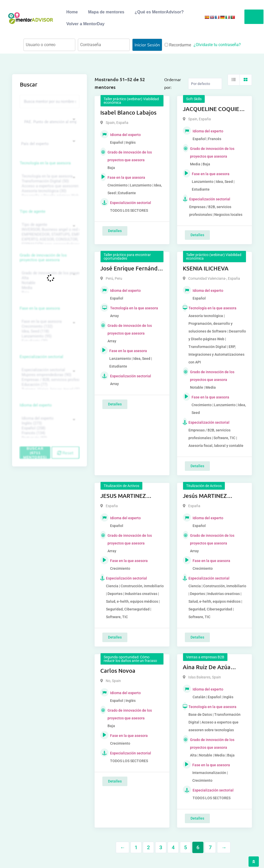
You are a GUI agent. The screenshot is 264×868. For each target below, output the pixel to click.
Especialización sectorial (42, 357)
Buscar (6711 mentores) (35, 453)
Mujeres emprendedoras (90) (49, 375)
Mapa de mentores (106, 12)
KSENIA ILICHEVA (206, 268)
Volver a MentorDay (85, 24)
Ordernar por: (173, 83)
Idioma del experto (36, 405)
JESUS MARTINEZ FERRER (123, 496)
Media (49, 288)
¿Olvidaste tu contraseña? (217, 45)
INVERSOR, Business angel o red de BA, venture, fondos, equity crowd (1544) (49, 230)
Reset (65, 453)
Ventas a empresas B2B (205, 657)
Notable (49, 283)
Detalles (115, 231)
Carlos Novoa (118, 671)
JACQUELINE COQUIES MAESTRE (213, 109)
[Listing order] (205, 84)
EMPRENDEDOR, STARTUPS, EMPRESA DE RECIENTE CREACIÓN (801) (49, 235)
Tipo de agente (33, 211)
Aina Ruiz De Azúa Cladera (207, 667)
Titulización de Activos (121, 486)
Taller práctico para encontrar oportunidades (127, 257)
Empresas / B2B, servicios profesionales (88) (49, 380)
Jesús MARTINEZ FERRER (205, 496)
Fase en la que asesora (40, 308)
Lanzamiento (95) (49, 336)
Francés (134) (49, 433)
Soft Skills (194, 99)
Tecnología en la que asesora (45, 163)
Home (72, 12)
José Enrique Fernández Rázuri (132, 269)
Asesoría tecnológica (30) (49, 191)
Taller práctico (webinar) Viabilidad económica (131, 101)
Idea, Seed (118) (49, 331)
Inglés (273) (49, 423)
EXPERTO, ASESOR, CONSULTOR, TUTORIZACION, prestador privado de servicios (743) (49, 239)
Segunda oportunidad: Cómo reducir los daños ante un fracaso (130, 659)
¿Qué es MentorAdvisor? (159, 12)
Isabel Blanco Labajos (128, 112)
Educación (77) (49, 385)
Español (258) (49, 428)
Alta (49, 278)
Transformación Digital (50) (49, 181)
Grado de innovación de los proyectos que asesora (43, 258)
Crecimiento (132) (49, 326)
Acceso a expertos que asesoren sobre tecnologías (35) (49, 186)
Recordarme (178, 45)
